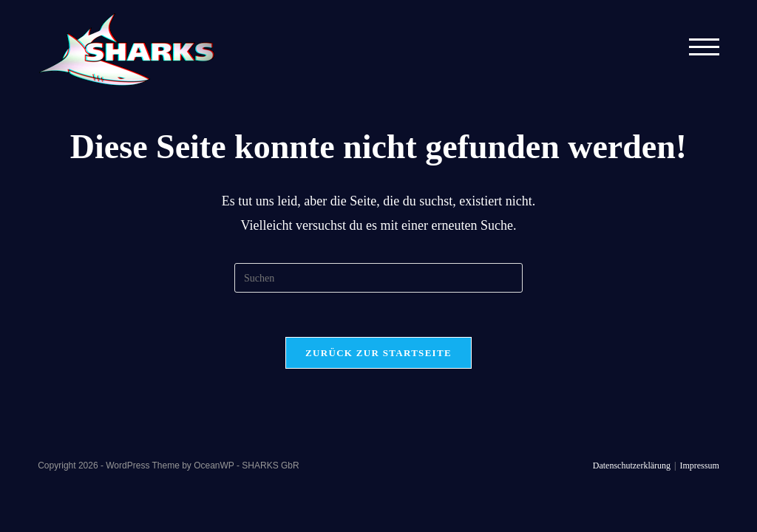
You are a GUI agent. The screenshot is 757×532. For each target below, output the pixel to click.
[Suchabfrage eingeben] (378, 278)
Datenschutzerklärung (632, 465)
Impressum (699, 465)
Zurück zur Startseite (378, 353)
